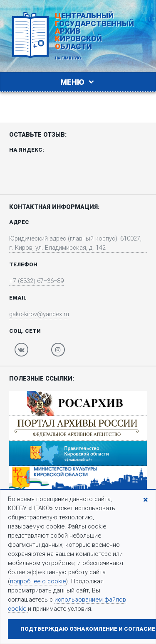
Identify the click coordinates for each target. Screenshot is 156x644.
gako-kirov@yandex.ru (39, 314)
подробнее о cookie (38, 581)
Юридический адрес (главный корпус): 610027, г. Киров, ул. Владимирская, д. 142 (75, 243)
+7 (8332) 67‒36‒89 (36, 281)
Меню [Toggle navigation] (78, 82)
